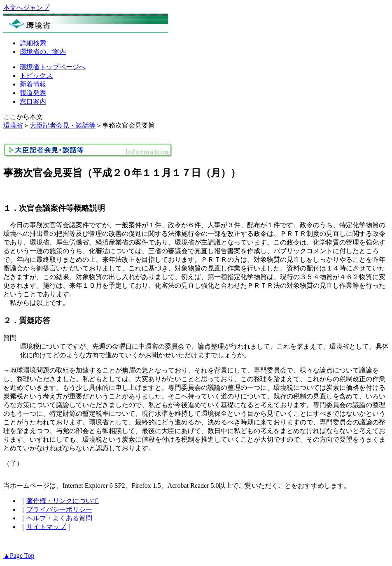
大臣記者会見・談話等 (63, 125)
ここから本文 (23, 117)
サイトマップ (46, 527)
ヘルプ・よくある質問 (59, 518)
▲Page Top (19, 556)
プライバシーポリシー (59, 509)
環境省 (13, 125)
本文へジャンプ (26, 8)
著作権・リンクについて (63, 501)
